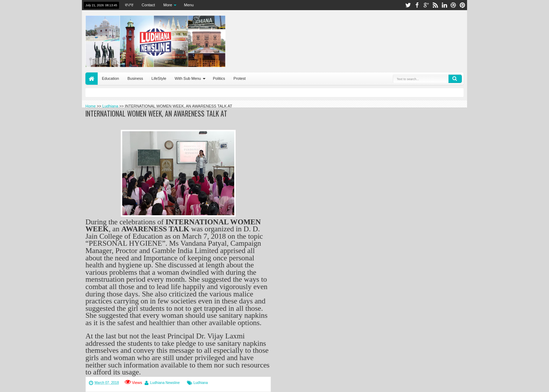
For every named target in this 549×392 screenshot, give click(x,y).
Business (135, 78)
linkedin (444, 5)
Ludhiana (200, 383)
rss (435, 5)
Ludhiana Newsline (165, 383)
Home (92, 79)
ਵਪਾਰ (129, 5)
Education (110, 78)
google (426, 5)
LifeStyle (159, 78)
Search (455, 79)
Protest (240, 78)
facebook (417, 5)
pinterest (463, 5)
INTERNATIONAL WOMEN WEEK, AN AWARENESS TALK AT (156, 113)
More (168, 5)
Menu (189, 5)
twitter (408, 5)
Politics (219, 78)
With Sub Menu (188, 78)
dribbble (453, 5)
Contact (148, 5)
